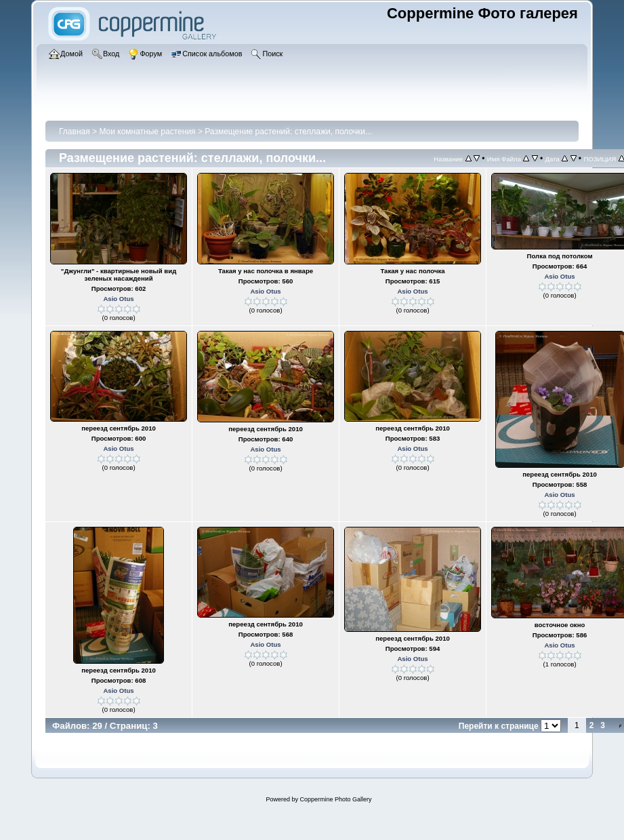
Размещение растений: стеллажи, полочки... (288, 132)
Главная (75, 132)
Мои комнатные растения (147, 132)
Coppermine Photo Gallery (335, 799)
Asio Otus (118, 299)
